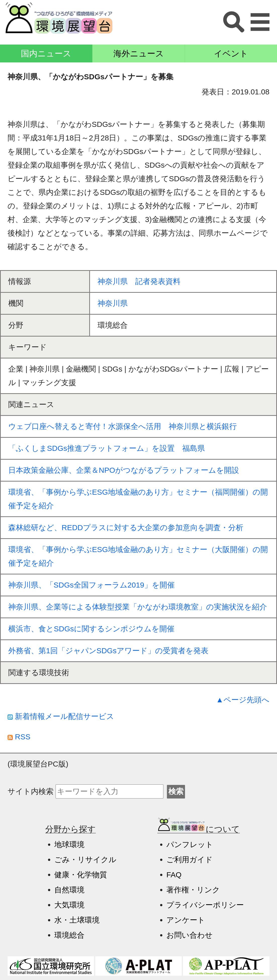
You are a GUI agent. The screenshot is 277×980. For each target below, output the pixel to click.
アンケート (186, 920)
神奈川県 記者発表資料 (139, 281)
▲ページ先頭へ (243, 700)
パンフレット (190, 844)
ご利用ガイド (190, 860)
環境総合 (69, 935)
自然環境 (69, 890)
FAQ (174, 875)
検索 (176, 791)
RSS (19, 737)
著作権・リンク (193, 890)
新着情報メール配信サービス (61, 716)
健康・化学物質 (81, 875)
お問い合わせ (190, 935)
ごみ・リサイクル (85, 860)
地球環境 (69, 844)
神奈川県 (113, 303)
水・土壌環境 (77, 920)
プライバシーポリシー (205, 905)
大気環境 (69, 905)
